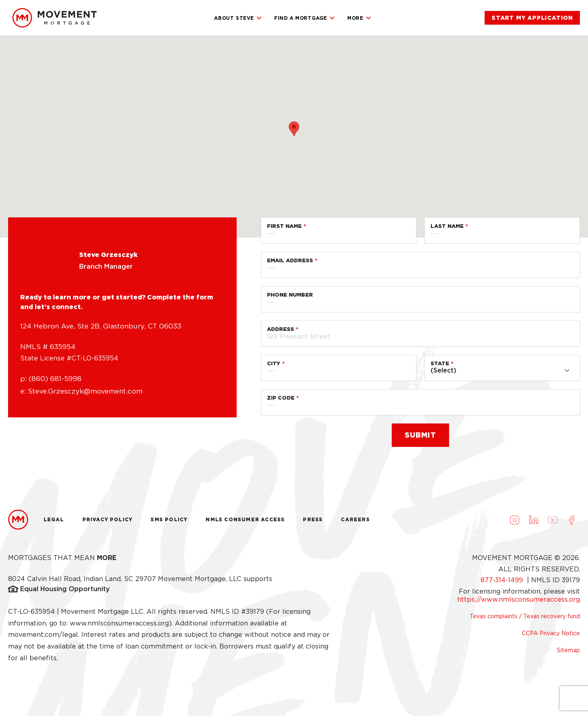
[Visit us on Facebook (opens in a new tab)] (571, 520)
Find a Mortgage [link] (305, 18)
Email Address (290, 260)
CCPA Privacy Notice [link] (551, 633)
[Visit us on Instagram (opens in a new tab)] (514, 520)
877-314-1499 (503, 580)
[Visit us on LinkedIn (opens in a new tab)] (533, 520)
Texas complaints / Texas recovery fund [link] (525, 616)
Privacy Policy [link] (108, 519)
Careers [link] (355, 519)
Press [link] (313, 519)
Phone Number (290, 295)
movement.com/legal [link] (43, 635)
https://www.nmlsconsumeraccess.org (519, 599)
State (440, 363)
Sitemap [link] (568, 650)
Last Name (447, 226)
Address (280, 329)
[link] (55, 18)
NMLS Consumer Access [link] (245, 519)
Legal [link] (54, 519)
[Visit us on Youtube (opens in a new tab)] (552, 520)
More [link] (359, 18)
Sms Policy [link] (169, 519)
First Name (284, 226)
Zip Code (281, 398)
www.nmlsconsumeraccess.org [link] (119, 623)
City (274, 363)
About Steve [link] (238, 18)
